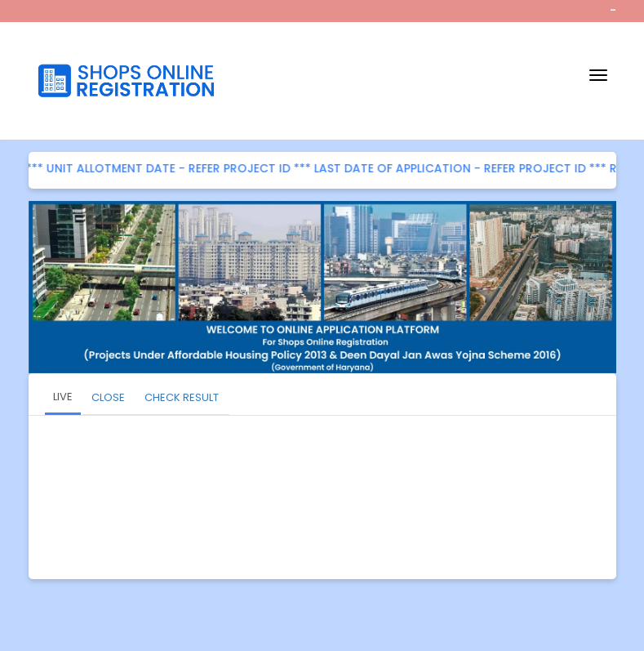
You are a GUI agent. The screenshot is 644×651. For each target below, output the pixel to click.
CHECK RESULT (182, 397)
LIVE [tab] (63, 397)
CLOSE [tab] (108, 397)
